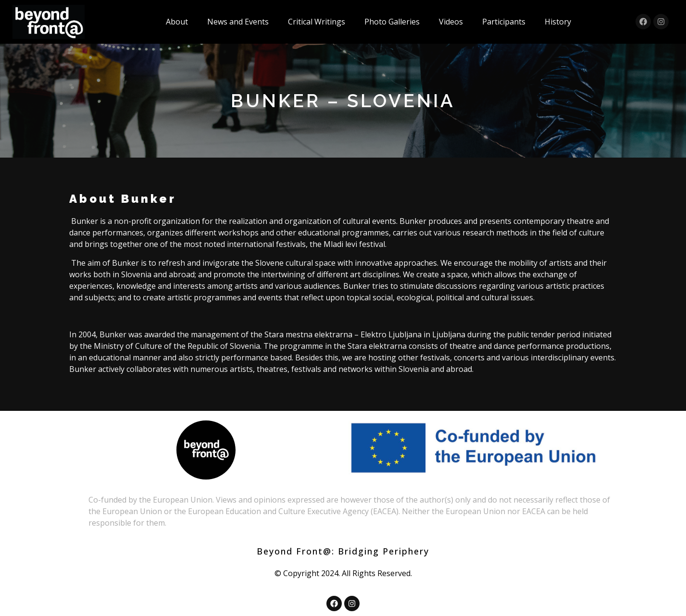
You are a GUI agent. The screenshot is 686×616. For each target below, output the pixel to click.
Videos (451, 22)
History (558, 22)
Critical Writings (317, 22)
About (177, 22)
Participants (504, 22)
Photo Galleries (392, 22)
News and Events (238, 22)
